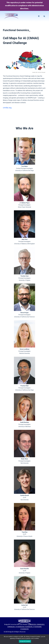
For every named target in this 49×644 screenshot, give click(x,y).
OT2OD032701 (28, 627)
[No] (47, 639)
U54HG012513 (40, 624)
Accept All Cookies (25, 641)
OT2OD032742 (24, 629)
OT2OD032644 (37, 627)
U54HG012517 (11, 627)
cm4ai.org (7, 108)
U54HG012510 (32, 624)
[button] (39, 16)
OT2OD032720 (20, 627)
